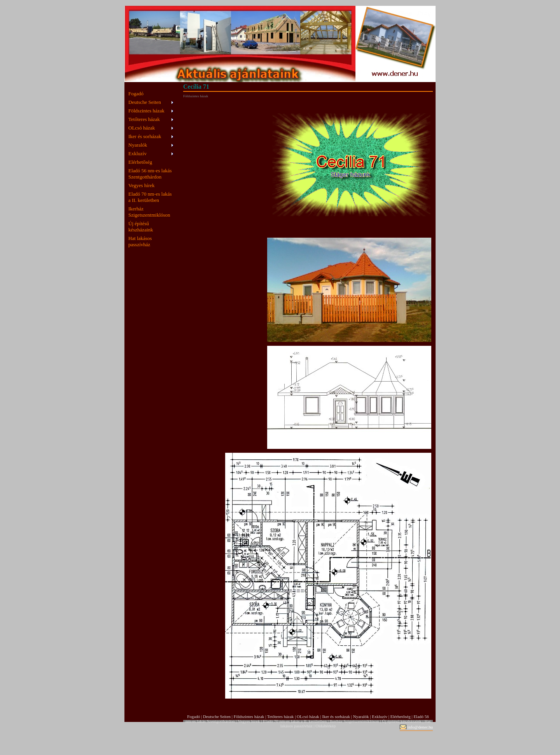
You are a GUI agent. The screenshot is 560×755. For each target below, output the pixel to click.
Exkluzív (137, 153)
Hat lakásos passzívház (140, 241)
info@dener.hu (420, 727)
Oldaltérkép (325, 726)
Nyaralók (138, 145)
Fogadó (136, 94)
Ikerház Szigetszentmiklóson (149, 212)
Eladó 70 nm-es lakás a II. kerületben (150, 197)
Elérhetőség (140, 162)
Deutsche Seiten (145, 102)
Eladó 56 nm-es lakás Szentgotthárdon (150, 174)
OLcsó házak (142, 128)
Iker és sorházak (145, 136)
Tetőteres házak (144, 119)
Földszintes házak (146, 111)
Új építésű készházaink (141, 227)
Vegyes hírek (142, 185)
